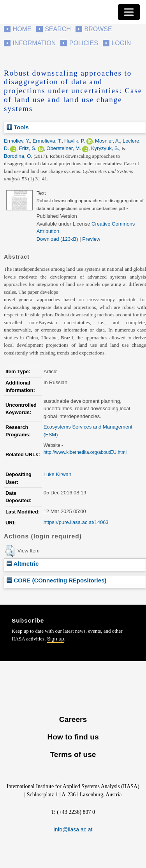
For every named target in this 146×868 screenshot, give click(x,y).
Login (121, 43)
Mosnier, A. (107, 141)
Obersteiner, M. (64, 148)
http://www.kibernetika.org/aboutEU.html (85, 452)
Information (34, 43)
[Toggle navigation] (129, 12)
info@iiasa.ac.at (73, 829)
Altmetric (23, 564)
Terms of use (73, 754)
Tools (18, 127)
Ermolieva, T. (47, 141)
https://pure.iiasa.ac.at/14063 (76, 522)
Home (22, 29)
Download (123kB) (57, 239)
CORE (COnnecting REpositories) (56, 580)
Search (58, 29)
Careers (73, 719)
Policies (84, 43)
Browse (98, 29)
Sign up (56, 639)
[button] (10, 551)
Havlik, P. (75, 141)
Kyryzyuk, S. (105, 148)
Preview (91, 239)
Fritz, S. (28, 148)
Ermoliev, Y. (17, 141)
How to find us (73, 737)
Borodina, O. (18, 156)
